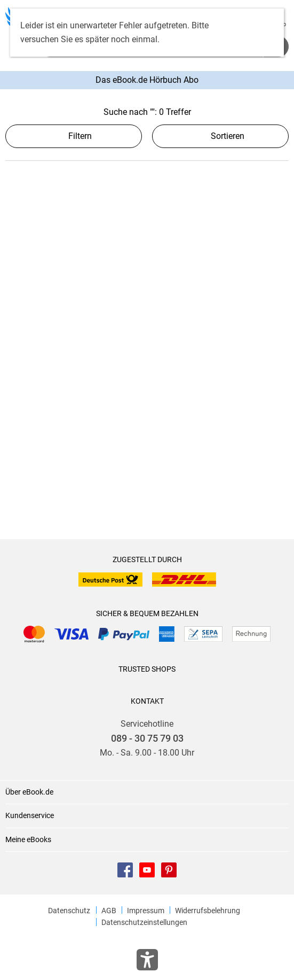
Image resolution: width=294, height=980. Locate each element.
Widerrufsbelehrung (208, 911)
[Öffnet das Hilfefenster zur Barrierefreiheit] (147, 962)
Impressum (146, 911)
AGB (109, 911)
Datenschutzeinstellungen (144, 922)
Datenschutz (69, 911)
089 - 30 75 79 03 (147, 738)
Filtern (74, 136)
